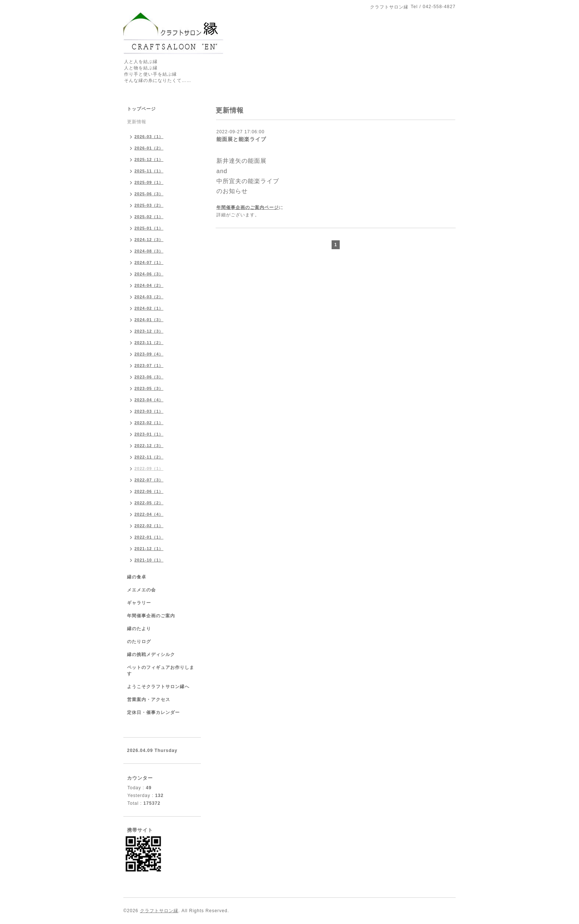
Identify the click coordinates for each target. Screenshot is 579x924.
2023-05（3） (149, 388)
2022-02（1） (149, 526)
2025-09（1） (149, 182)
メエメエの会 (141, 590)
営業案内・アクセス (149, 700)
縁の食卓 (137, 577)
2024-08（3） (149, 251)
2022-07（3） (149, 480)
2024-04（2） (149, 285)
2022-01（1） (149, 537)
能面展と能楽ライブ (241, 139)
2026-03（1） (149, 137)
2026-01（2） (149, 148)
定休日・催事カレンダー (153, 712)
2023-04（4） (149, 400)
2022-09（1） (149, 468)
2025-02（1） (149, 217)
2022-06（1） (149, 491)
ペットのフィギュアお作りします (161, 671)
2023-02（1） (149, 423)
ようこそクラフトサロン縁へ (158, 687)
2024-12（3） (149, 240)
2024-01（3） (149, 320)
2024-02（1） (149, 308)
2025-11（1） (149, 171)
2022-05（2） (149, 503)
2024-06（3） (149, 274)
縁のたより (139, 629)
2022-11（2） (149, 457)
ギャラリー (139, 603)
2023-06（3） (149, 377)
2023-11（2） (149, 343)
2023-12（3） (149, 331)
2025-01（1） (149, 228)
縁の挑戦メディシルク (151, 655)
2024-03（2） (149, 297)
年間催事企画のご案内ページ (248, 207)
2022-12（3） (149, 446)
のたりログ (139, 642)
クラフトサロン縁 (159, 911)
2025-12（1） (149, 159)
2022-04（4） (149, 514)
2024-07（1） (149, 262)
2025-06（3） (149, 194)
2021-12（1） (149, 549)
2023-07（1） (149, 365)
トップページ (141, 109)
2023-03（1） (149, 411)
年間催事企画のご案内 (151, 616)
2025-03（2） (149, 205)
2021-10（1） (149, 560)
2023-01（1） (149, 434)
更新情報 (137, 122)
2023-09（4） (149, 354)
